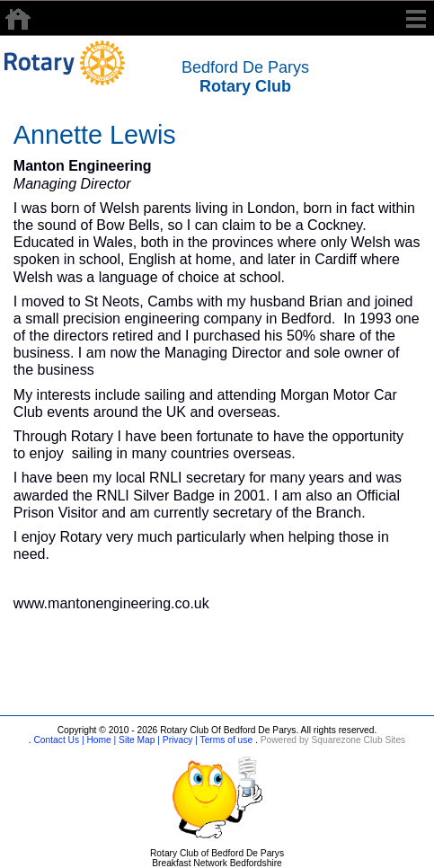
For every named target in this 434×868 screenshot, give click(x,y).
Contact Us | (58, 740)
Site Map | (138, 740)
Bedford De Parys (245, 77)
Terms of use (225, 740)
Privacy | (179, 740)
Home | (101, 740)
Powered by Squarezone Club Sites (333, 740)
